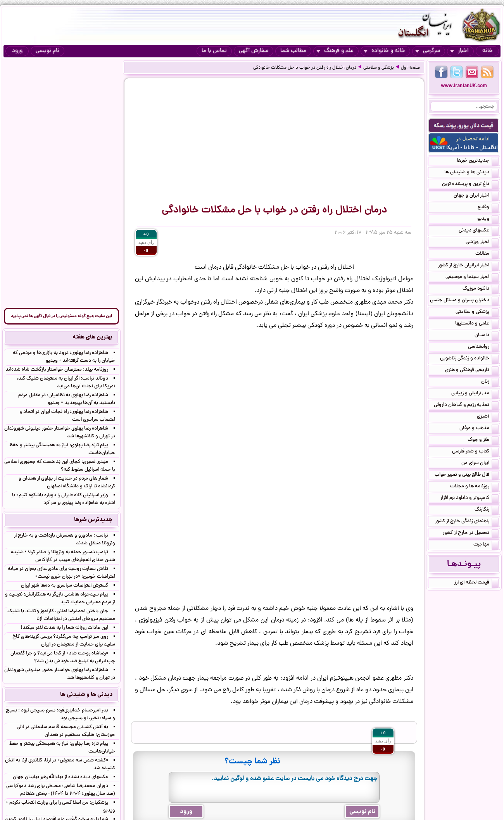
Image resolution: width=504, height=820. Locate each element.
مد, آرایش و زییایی (475, 394)
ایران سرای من (480, 464)
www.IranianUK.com (464, 86)
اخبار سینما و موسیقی (472, 278)
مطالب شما (293, 51)
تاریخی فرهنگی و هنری (472, 371)
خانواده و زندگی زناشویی (469, 359)
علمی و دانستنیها (477, 324)
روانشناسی (483, 347)
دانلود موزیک (481, 289)
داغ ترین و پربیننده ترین (470, 185)
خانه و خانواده (384, 51)
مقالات (487, 254)
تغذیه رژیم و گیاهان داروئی (466, 406)
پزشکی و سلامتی (379, 68)
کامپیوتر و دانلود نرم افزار (469, 499)
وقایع (488, 208)
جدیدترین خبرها (478, 161)
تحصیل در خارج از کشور (471, 533)
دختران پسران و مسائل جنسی (464, 301)
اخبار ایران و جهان (476, 196)
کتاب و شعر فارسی (475, 452)
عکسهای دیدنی (479, 231)
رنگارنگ (487, 510)
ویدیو (488, 219)
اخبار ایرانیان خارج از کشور (468, 266)
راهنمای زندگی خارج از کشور (467, 522)
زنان (490, 382)
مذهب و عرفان (479, 429)
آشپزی (488, 417)
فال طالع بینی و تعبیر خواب (467, 475)
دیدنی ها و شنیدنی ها (471, 173)
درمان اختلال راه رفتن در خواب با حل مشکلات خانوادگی (305, 68)
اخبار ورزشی (482, 243)
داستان (487, 336)
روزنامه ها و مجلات (474, 487)
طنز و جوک (483, 440)
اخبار (459, 51)
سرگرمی (428, 51)
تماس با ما (214, 51)
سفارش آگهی (254, 51)
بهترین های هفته (92, 337)
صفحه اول (410, 68)
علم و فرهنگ (335, 51)
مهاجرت (486, 545)
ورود (17, 51)
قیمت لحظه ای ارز (476, 583)
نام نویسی (47, 51)
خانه (488, 51)
